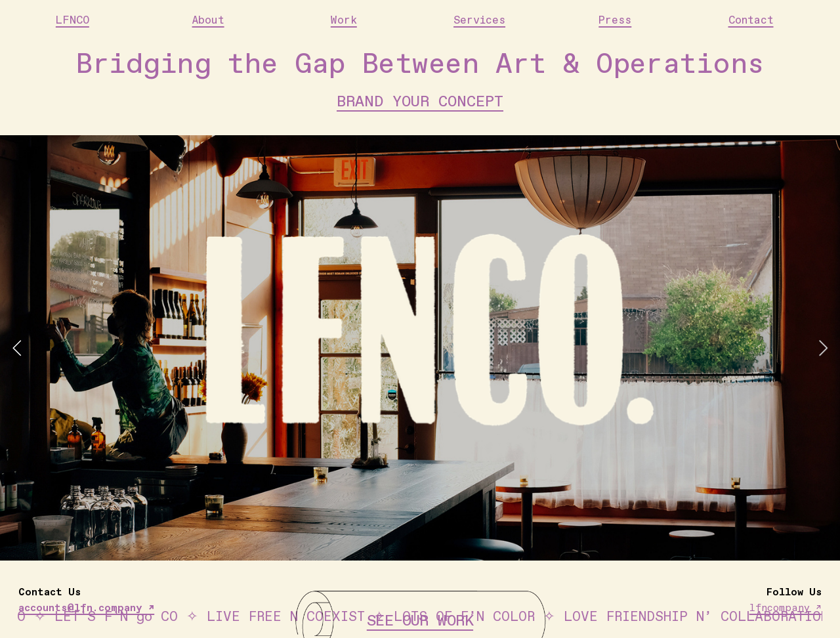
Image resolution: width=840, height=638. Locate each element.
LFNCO (73, 21)
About (208, 21)
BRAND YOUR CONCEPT (420, 102)
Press (615, 21)
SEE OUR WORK (420, 621)
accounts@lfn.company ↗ (86, 608)
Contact (751, 21)
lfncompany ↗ (786, 608)
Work (344, 21)
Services (479, 21)
